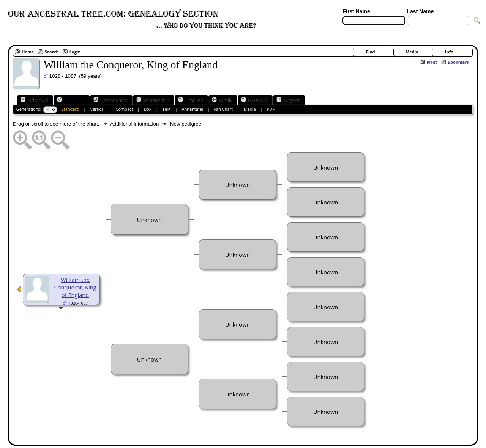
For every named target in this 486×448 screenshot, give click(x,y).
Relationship (153, 100)
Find (371, 52)
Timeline (191, 100)
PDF (271, 109)
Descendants (110, 100)
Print (432, 62)
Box (148, 109)
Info (449, 52)
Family (222, 100)
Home (28, 52)
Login (75, 52)
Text (167, 109)
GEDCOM (254, 100)
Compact (125, 109)
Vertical (98, 109)
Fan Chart (223, 109)
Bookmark (458, 62)
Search (52, 52)
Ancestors (71, 100)
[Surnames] (420, 30)
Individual (34, 100)
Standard (70, 109)
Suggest (288, 100)
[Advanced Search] (365, 30)
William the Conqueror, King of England (75, 287)
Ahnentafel (192, 109)
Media (412, 52)
